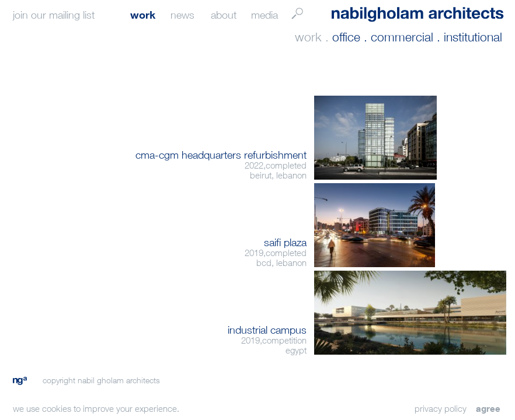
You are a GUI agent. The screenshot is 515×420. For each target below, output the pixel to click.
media (265, 15)
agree (488, 408)
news (182, 15)
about (224, 15)
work (143, 15)
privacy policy (441, 408)
